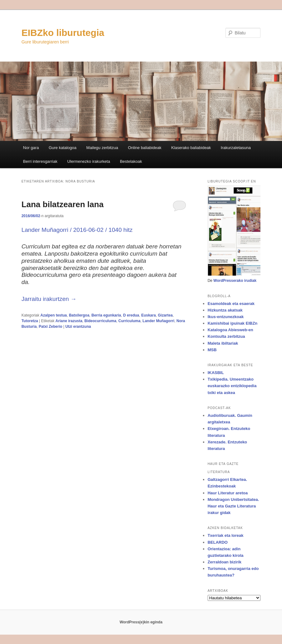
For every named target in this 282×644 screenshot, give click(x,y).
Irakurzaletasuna (236, 148)
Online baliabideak (145, 148)
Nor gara (31, 148)
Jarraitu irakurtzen (49, 299)
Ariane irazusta (69, 321)
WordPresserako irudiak (235, 281)
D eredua (131, 315)
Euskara (148, 315)
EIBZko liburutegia (63, 33)
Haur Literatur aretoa (228, 493)
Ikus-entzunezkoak (226, 317)
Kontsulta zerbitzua (226, 336)
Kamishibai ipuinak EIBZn (233, 323)
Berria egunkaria (106, 315)
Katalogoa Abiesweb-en (230, 330)
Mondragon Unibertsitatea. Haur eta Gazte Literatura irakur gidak (233, 506)
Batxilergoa (79, 315)
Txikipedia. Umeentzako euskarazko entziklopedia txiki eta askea (232, 386)
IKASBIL (216, 373)
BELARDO (218, 542)
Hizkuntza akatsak (225, 310)
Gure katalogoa (63, 148)
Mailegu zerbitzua (102, 148)
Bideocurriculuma (100, 321)
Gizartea (165, 315)
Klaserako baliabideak (191, 148)
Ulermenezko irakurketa (89, 161)
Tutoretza (30, 321)
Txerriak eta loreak (226, 535)
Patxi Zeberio (50, 327)
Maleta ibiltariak (223, 343)
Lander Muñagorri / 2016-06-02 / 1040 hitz (77, 230)
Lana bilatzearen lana (63, 204)
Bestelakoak (131, 161)
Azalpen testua (54, 315)
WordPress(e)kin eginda (141, 622)
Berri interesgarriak (40, 161)
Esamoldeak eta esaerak (231, 304)
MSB (212, 350)
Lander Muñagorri (158, 321)
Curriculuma (129, 321)
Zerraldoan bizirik (225, 562)
